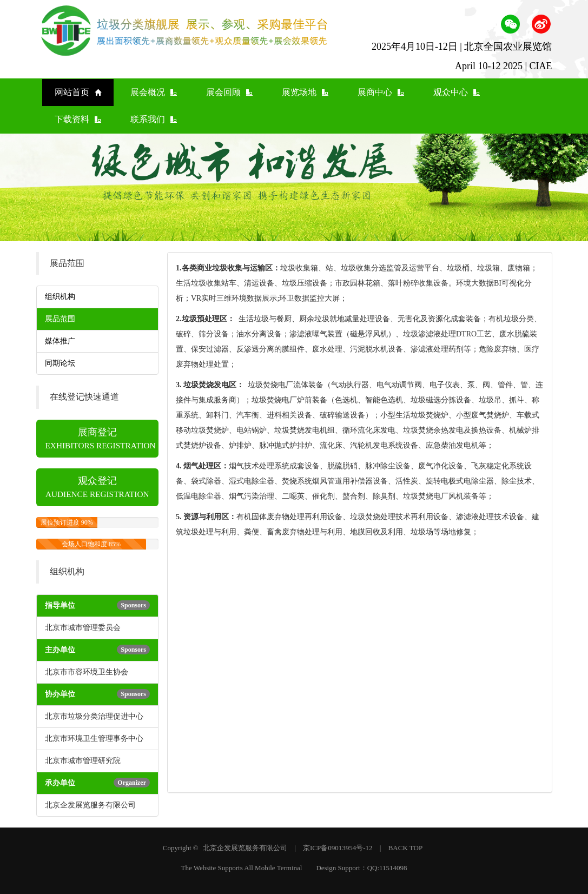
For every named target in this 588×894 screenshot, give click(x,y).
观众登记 (97, 487)
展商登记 (101, 438)
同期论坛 (60, 363)
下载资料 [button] (78, 119)
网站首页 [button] (78, 92)
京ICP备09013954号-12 (338, 848)
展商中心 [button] (381, 92)
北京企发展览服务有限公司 (245, 848)
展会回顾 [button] (229, 92)
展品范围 (60, 319)
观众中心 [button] (457, 92)
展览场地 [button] (305, 92)
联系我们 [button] (154, 119)
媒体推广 (60, 341)
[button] (510, 23)
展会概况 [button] (154, 92)
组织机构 (60, 297)
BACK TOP (405, 848)
